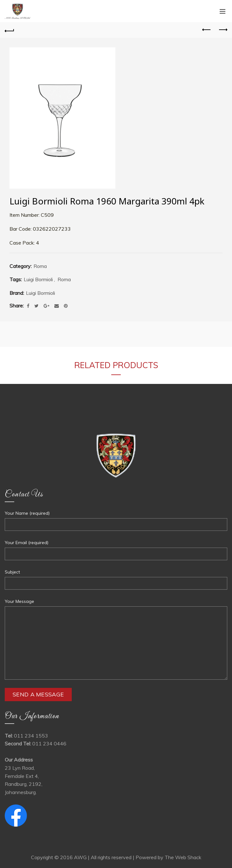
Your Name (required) (27, 513)
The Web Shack (183, 857)
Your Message (19, 601)
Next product (223, 30)
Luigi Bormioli (38, 279)
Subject (12, 572)
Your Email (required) (27, 543)
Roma (40, 266)
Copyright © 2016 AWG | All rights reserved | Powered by (98, 857)
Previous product (207, 30)
